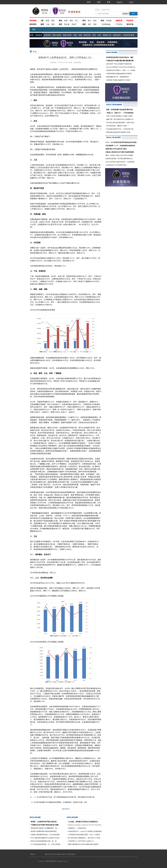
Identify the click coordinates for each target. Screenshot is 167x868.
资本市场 (130, 24)
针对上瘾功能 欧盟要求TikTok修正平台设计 (45, 838)
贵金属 (67, 24)
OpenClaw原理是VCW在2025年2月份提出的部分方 (122, 67)
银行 (89, 21)
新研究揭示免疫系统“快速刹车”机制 (118, 132)
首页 (89, 24)
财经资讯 (33, 24)
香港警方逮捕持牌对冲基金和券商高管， (44, 831)
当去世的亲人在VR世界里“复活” (116, 165)
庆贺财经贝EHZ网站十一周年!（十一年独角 (121, 70)
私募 (66, 21)
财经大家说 (57, 35)
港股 (42, 24)
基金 (60, 21)
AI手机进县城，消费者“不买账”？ (118, 126)
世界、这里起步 (36, 35)
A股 (42, 21)
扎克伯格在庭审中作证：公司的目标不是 (120, 129)
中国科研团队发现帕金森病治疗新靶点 (119, 74)
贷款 (95, 21)
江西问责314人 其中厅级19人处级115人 (81, 841)
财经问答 (87, 35)
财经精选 (33, 21)
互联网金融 (106, 24)
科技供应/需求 (129, 35)
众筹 (99, 35)
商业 (84, 21)
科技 (102, 21)
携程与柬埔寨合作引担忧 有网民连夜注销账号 (83, 844)
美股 (47, 21)
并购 (75, 35)
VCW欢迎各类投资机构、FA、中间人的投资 (46, 844)
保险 (71, 21)
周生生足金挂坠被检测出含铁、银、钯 (44, 841)
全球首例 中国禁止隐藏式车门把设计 (119, 80)
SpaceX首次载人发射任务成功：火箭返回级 (120, 162)
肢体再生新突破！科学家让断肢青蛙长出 (119, 159)
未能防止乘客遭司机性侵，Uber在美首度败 (45, 835)
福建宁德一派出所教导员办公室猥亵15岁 (120, 119)
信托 (60, 24)
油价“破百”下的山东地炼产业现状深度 (119, 64)
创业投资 (47, 35)
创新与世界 (67, 35)
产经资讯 (119, 24)
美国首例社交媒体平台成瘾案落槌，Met (44, 828)
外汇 (77, 21)
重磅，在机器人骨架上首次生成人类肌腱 (119, 155)
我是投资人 (117, 35)
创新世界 (119, 21)
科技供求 (130, 21)
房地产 (74, 24)
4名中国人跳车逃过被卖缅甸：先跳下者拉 (120, 123)
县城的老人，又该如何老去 (77, 828)
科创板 (109, 21)
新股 (53, 21)
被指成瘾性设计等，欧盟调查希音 (118, 77)
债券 (84, 24)
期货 (53, 24)
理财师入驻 (107, 35)
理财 (95, 24)
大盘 (48, 24)
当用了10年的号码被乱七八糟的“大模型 (119, 116)
